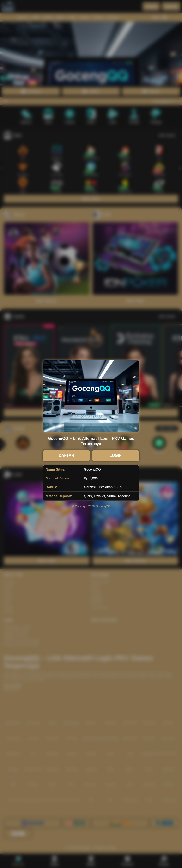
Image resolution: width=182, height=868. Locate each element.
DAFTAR (66, 456)
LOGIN (116, 456)
